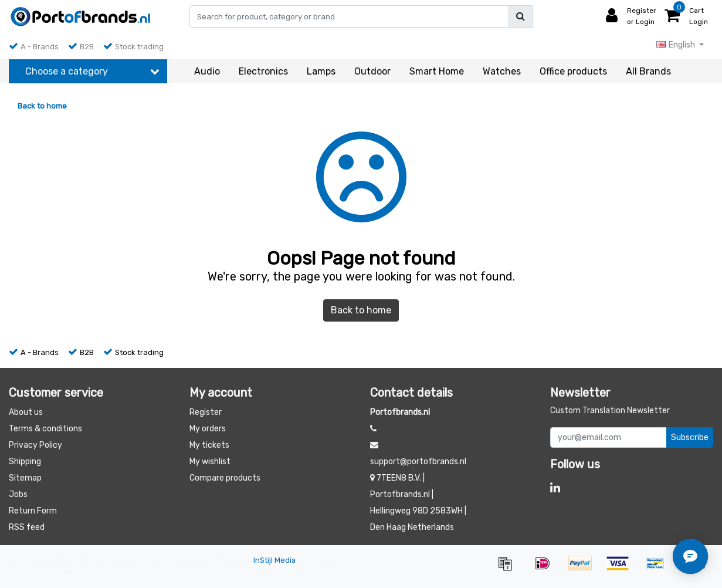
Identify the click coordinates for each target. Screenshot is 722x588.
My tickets (209, 445)
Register (206, 412)
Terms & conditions (45, 429)
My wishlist (210, 462)
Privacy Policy (35, 445)
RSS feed (27, 527)
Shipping (25, 462)
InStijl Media (274, 560)
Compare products (225, 478)
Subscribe (690, 437)
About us (26, 412)
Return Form (33, 511)
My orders (208, 429)
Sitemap (25, 478)
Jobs (18, 494)
